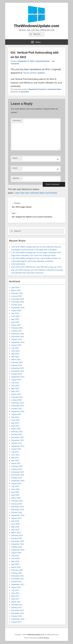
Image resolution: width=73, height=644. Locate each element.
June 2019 (15, 524)
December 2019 (18, 507)
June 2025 (15, 316)
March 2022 (16, 429)
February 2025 (17, 328)
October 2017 (17, 582)
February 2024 (17, 362)
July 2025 (15, 313)
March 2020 (16, 498)
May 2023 (15, 388)
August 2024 (16, 345)
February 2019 (17, 535)
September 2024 (18, 342)
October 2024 (17, 339)
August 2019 (16, 518)
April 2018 (15, 564)
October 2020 (17, 478)
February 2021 (17, 466)
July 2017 (15, 590)
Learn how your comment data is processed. (36, 193)
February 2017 (17, 605)
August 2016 (16, 622)
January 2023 (17, 400)
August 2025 (16, 310)
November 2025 (18, 302)
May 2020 (15, 492)
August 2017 (16, 587)
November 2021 (18, 440)
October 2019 (17, 512)
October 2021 (17, 443)
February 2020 (17, 501)
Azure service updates (34, 73)
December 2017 (18, 576)
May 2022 (15, 423)
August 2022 (16, 414)
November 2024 (18, 337)
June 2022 (15, 420)
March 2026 (16, 290)
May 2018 (15, 561)
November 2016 (18, 613)
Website (16, 178)
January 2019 (17, 538)
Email (15, 168)
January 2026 (17, 296)
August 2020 (16, 484)
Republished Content (37, 89)
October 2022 (17, 409)
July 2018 (15, 556)
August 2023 (16, 380)
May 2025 (15, 319)
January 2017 (17, 607)
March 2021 (16, 463)
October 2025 (17, 305)
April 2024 (15, 357)
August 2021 (16, 449)
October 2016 (17, 616)
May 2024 (15, 354)
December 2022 (18, 403)
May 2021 (15, 458)
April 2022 (15, 426)
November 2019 (18, 510)
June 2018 (15, 558)
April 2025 (15, 322)
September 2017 (18, 584)
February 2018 (17, 570)
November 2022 (18, 406)
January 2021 (17, 469)
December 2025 (18, 299)
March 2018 (16, 567)
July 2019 (15, 521)
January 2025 (17, 331)
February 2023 (17, 397)
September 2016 (18, 619)
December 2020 (18, 472)
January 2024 (17, 365)
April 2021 (15, 460)
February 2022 (17, 432)
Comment (17, 120)
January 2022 (17, 434)
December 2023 (18, 368)
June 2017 (15, 593)
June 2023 (15, 386)
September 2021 (18, 446)
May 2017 (15, 596)
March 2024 (16, 360)
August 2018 (16, 553)
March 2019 (16, 533)
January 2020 (17, 504)
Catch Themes (44, 638)
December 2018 (18, 541)
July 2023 (15, 383)
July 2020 (15, 486)
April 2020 (15, 495)
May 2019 (15, 527)
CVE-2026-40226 (18, 264)
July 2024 (15, 348)
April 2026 (15, 287)
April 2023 (15, 391)
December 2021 (18, 437)
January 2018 (17, 573)
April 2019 (15, 530)
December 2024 (18, 334)
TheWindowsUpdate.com (36, 26)
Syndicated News (43, 61)
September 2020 (18, 481)
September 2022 (18, 411)
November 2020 (18, 475)
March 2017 (16, 602)
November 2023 (18, 371)
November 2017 (18, 579)
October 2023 (17, 374)
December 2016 (18, 610)
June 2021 (15, 455)
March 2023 (16, 394)
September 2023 (18, 377)
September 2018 (18, 550)
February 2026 (17, 293)
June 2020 (15, 489)
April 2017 (15, 599)
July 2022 (15, 417)
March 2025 (16, 325)
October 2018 (17, 547)
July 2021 (15, 452)
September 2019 (18, 515)
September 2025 (18, 308)
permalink (25, 92)
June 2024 (15, 351)
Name (15, 158)
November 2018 (18, 544)
